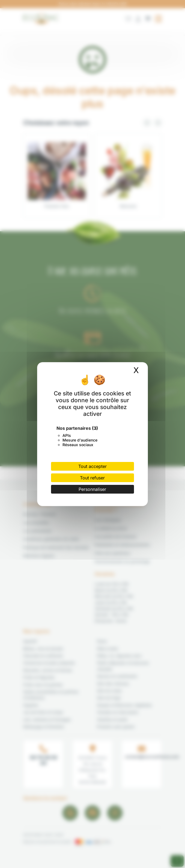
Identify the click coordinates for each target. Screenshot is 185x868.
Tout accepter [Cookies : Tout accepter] (92, 466)
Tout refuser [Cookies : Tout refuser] (92, 478)
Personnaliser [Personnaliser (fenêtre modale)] (92, 489)
